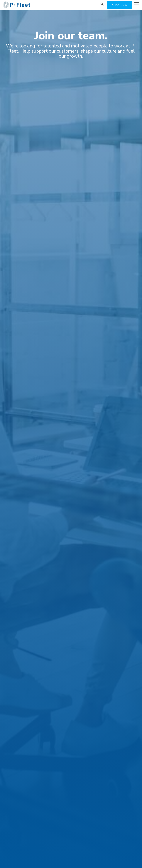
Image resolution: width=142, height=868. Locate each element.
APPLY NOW (120, 5)
